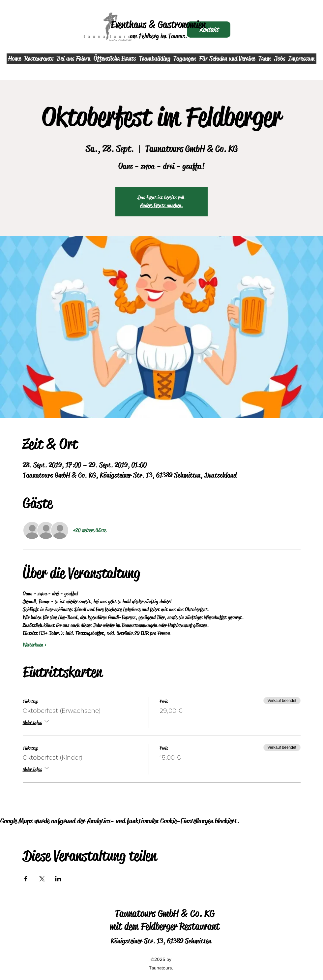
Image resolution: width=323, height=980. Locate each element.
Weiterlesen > (35, 645)
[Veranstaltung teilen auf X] (42, 879)
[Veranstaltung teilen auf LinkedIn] (58, 879)
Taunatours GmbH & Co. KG (165, 913)
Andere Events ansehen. (161, 205)
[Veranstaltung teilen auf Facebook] (26, 879)
